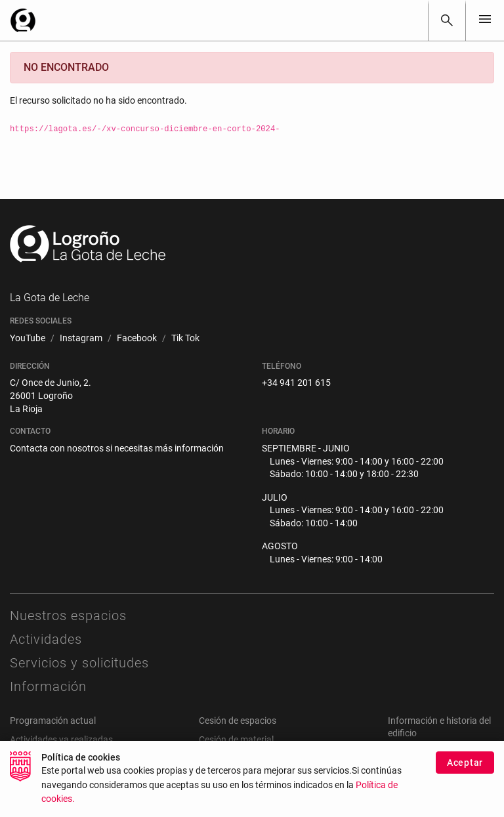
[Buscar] (447, 20)
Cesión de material (236, 740)
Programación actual (53, 721)
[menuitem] (28, 339)
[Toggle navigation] (485, 20)
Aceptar (465, 768)
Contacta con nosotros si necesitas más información (117, 448)
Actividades (46, 639)
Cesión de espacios (238, 721)
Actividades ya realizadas (61, 740)
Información (48, 686)
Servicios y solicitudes (79, 663)
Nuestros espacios (68, 616)
